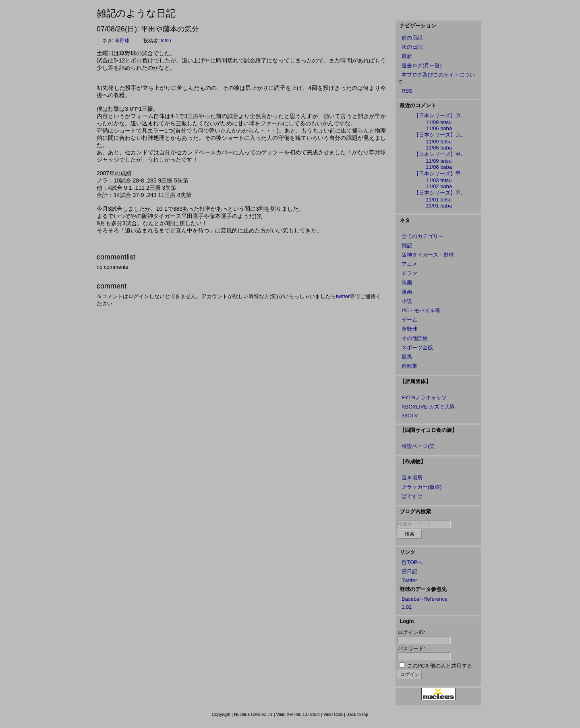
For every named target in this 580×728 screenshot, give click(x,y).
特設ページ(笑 (418, 446)
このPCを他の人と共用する (440, 666)
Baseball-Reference (425, 599)
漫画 (407, 292)
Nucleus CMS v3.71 (253, 714)
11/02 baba (439, 186)
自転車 (409, 366)
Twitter (409, 580)
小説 (407, 301)
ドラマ (409, 273)
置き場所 (412, 478)
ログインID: (411, 632)
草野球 (122, 41)
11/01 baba (439, 206)
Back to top (357, 714)
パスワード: (411, 648)
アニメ (409, 264)
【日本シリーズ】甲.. (439, 154)
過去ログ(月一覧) (422, 65)
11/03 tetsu (439, 180)
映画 (407, 283)
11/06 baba (439, 128)
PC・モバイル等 (421, 310)
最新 (407, 56)
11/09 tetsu (439, 122)
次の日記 (412, 47)
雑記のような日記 (136, 13)
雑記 (407, 246)
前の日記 (412, 38)
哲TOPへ (412, 562)
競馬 (407, 357)
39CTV (410, 416)
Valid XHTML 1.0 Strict (298, 714)
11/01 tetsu (439, 200)
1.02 (407, 607)
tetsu (166, 41)
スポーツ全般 (417, 347)
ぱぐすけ (412, 496)
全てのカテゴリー (423, 236)
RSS (407, 91)
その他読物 (415, 338)
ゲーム (409, 320)
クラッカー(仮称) (422, 487)
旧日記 (409, 571)
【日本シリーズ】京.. (439, 115)
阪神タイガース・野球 (428, 255)
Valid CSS (333, 714)
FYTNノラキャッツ (424, 397)
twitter (343, 296)
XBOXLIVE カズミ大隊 (428, 407)
